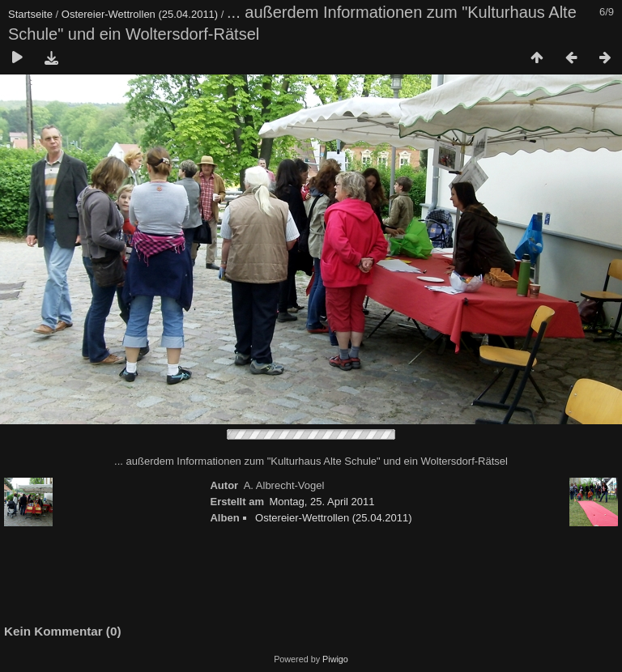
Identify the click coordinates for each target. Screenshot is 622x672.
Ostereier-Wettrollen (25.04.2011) (140, 14)
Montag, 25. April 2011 (322, 502)
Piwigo (335, 659)
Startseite (30, 14)
